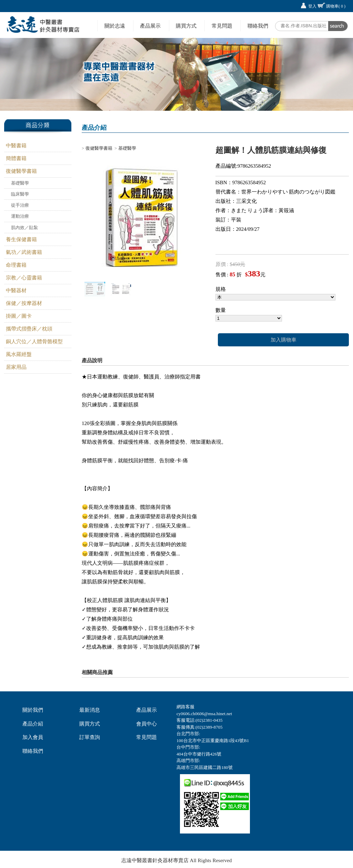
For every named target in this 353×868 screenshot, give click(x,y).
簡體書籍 (16, 158)
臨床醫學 (20, 194)
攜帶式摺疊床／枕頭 (29, 329)
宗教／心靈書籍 (24, 278)
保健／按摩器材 (24, 303)
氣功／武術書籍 (24, 252)
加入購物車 (284, 340)
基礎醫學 (20, 183)
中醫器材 (16, 290)
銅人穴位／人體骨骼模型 (34, 342)
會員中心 (147, 724)
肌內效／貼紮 (24, 228)
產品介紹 (33, 724)
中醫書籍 (16, 146)
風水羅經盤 (19, 354)
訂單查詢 (90, 737)
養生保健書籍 (21, 239)
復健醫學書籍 (21, 171)
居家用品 (16, 367)
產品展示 (150, 26)
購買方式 (186, 26)
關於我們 (33, 710)
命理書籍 (16, 265)
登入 (312, 6)
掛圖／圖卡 (19, 316)
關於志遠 (115, 26)
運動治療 (20, 216)
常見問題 (222, 26)
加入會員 (33, 737)
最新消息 (90, 710)
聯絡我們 (258, 26)
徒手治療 (20, 205)
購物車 (336, 6)
